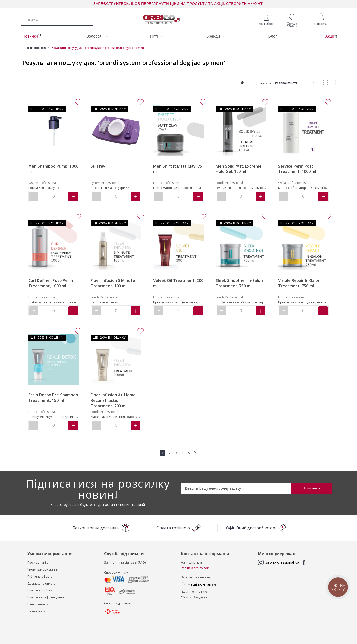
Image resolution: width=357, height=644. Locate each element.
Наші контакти (202, 587)
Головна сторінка (34, 50)
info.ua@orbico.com (195, 571)
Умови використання (43, 572)
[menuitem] (30, 39)
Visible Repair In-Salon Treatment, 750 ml (299, 286)
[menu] (178, 39)
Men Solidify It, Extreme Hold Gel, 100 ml (239, 171)
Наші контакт (37, 607)
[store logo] (161, 21)
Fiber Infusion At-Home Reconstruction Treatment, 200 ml (113, 403)
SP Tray (98, 168)
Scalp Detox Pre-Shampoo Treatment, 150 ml (53, 400)
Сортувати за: (262, 86)
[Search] (87, 21)
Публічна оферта (40, 579)
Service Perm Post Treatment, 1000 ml (297, 171)
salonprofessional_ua (282, 565)
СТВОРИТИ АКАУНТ (244, 4)
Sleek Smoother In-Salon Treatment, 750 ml (239, 286)
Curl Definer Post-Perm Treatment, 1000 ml (51, 286)
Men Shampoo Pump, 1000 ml (53, 171)
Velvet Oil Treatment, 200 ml (178, 286)
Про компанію (38, 565)
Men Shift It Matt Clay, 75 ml (178, 171)
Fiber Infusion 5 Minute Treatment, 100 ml (113, 286)
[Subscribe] (311, 491)
